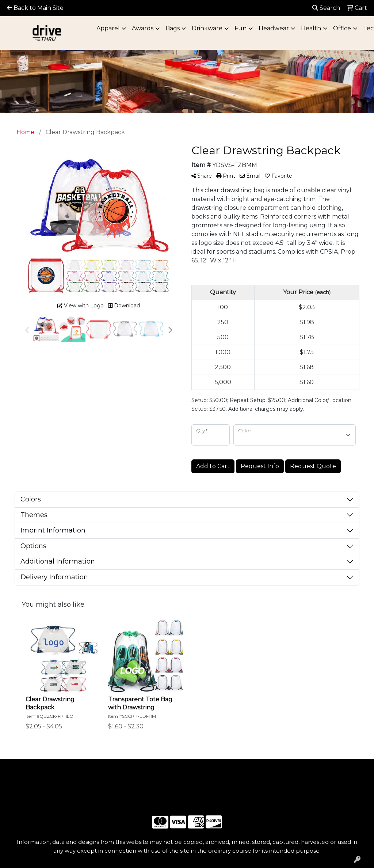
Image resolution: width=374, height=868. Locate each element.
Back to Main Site (35, 8)
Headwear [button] (274, 28)
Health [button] (311, 28)
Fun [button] (241, 28)
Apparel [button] (108, 28)
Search (326, 8)
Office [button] (342, 28)
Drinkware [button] (207, 28)
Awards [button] (143, 28)
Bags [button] (173, 28)
